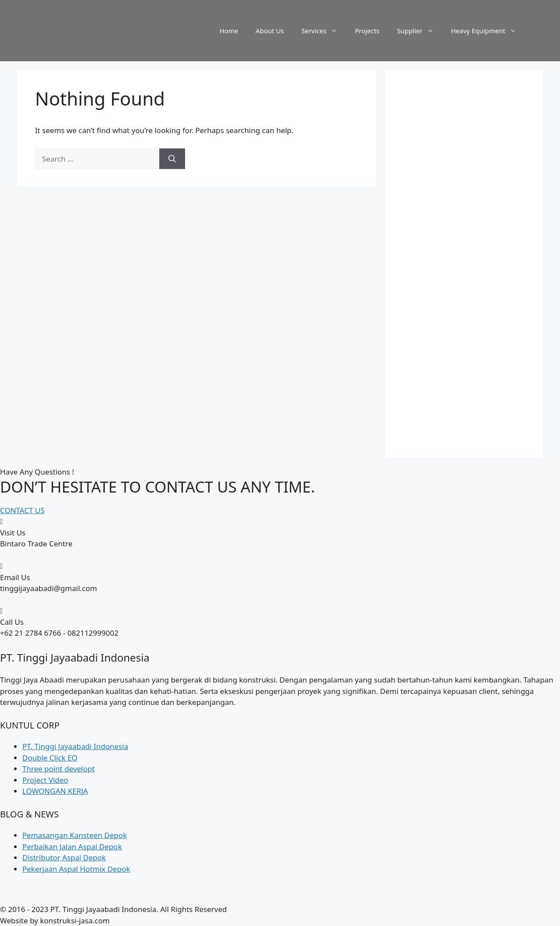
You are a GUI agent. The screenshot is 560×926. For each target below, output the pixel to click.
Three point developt (59, 769)
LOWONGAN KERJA (55, 791)
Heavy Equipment (488, 31)
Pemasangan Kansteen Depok (75, 835)
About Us (270, 31)
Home (229, 31)
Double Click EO (50, 758)
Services (324, 31)
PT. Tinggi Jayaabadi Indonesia (75, 746)
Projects (367, 31)
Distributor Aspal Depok (64, 857)
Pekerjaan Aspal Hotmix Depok (76, 869)
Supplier (419, 31)
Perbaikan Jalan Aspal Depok (72, 847)
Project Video (45, 780)
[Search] (172, 159)
